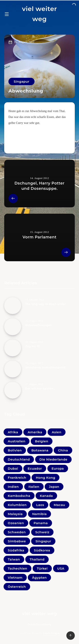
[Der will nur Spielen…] (13, 390)
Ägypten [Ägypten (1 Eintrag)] (39, 578)
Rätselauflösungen (39, 325)
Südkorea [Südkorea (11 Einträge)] (42, 550)
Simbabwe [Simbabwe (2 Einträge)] (17, 541)
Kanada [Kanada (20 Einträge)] (46, 496)
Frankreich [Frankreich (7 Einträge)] (17, 478)
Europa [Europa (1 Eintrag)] (58, 468)
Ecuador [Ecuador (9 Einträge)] (35, 468)
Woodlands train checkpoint (45, 367)
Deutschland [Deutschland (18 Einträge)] (19, 459)
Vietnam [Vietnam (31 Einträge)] (15, 578)
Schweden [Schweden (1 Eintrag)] (17, 532)
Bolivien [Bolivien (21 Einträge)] (15, 450)
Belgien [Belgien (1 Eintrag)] (42, 441)
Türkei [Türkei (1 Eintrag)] (42, 568)
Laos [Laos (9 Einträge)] (40, 505)
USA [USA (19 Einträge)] (61, 568)
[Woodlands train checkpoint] (13, 369)
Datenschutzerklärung (39, 624)
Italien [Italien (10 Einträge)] (34, 487)
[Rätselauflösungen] (13, 327)
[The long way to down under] (13, 306)
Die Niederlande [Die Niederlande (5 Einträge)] (53, 459)
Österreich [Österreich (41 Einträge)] (17, 587)
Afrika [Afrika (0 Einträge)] (13, 432)
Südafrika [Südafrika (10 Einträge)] (16, 550)
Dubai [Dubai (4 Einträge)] (13, 468)
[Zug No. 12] (13, 348)
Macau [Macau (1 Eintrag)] (59, 505)
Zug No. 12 (33, 346)
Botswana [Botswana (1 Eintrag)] (40, 450)
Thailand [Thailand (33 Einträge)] (37, 559)
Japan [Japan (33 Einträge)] (54, 487)
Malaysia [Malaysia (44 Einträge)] (15, 514)
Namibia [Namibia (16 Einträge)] (39, 514)
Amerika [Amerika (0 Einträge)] (35, 432)
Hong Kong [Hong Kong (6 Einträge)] (46, 478)
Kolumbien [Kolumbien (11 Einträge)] (17, 505)
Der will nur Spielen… (40, 389)
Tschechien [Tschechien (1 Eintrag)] (17, 568)
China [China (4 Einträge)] (63, 450)
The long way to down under (46, 304)
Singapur (21, 81)
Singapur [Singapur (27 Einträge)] (43, 541)
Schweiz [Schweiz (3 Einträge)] (42, 532)
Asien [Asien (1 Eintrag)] (57, 432)
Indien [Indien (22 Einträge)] (13, 487)
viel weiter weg (39, 14)
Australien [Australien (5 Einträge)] (17, 441)
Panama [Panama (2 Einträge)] (41, 523)
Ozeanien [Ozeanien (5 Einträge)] (16, 523)
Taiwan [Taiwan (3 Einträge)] (14, 559)
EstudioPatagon (51, 633)
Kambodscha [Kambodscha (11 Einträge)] (19, 496)
